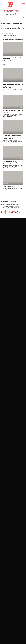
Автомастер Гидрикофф (11, 10)
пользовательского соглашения (8, 211)
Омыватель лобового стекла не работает (13, 111)
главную (13, 37)
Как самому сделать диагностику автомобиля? (11, 162)
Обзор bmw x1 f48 (8, 186)
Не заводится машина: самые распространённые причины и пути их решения (12, 137)
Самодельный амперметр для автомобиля (12, 58)
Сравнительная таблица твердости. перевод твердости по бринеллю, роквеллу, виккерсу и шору (13, 85)
